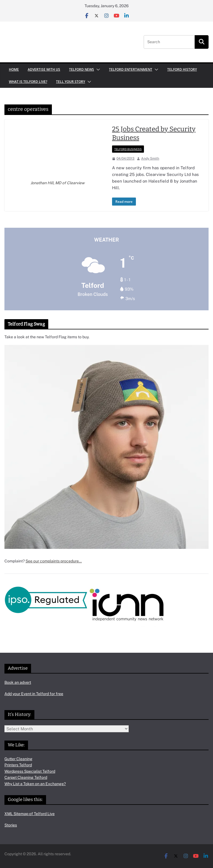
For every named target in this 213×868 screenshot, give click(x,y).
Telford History (182, 69)
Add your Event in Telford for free (34, 694)
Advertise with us (44, 69)
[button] (97, 70)
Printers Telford (18, 765)
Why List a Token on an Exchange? (35, 784)
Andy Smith (150, 158)
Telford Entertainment (131, 69)
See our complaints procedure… (54, 561)
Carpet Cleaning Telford (26, 777)
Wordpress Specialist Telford (30, 771)
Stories (11, 825)
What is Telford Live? (28, 82)
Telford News (82, 69)
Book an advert (18, 682)
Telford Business (128, 149)
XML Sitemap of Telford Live (30, 814)
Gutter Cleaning (18, 759)
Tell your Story (71, 82)
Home (14, 69)
